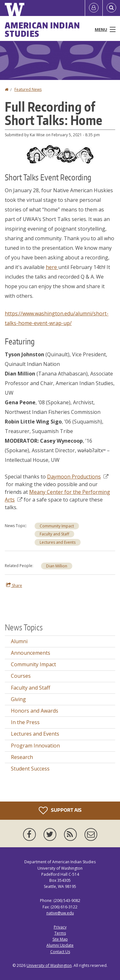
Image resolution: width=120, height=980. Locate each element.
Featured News (28, 89)
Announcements (31, 653)
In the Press (25, 722)
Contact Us (60, 952)
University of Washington (49, 965)
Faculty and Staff (54, 534)
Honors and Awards (35, 711)
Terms (60, 933)
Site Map (60, 939)
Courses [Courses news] (21, 676)
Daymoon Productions (78, 477)
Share (14, 585)
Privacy (60, 927)
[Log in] (94, 8)
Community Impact (57, 526)
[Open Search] (111, 8)
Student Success (30, 769)
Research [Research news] (22, 757)
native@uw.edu (60, 913)
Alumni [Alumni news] (19, 641)
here (52, 267)
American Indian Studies (43, 29)
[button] (60, 154)
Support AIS (60, 810)
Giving (18, 699)
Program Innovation (35, 746)
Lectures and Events (58, 542)
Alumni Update (60, 945)
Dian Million (57, 566)
